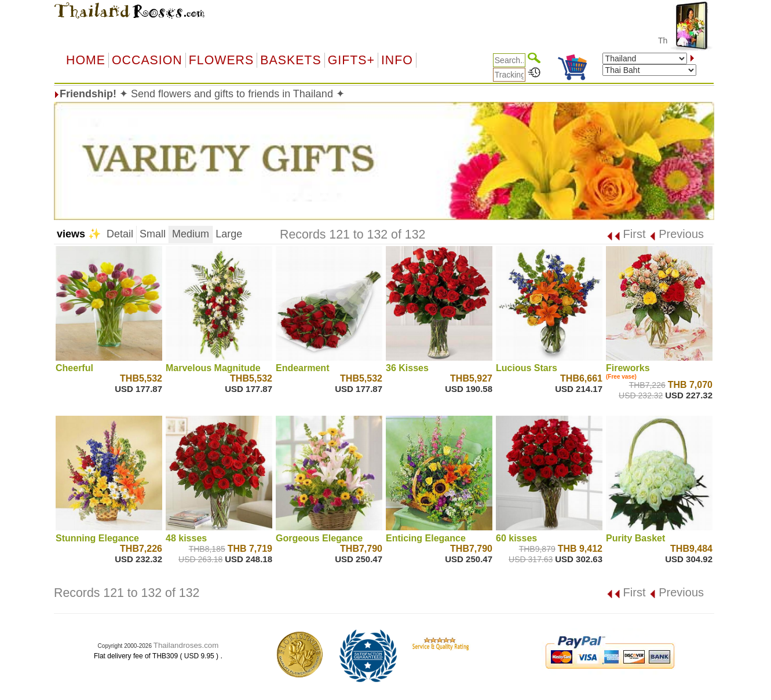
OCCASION (147, 60)
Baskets (291, 60)
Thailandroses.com (186, 645)
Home (86, 60)
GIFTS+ (351, 60)
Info (397, 60)
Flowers (221, 60)
